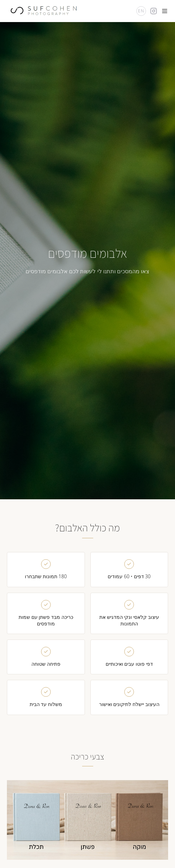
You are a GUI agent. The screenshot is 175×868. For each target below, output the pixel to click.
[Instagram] (154, 11)
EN (141, 11)
